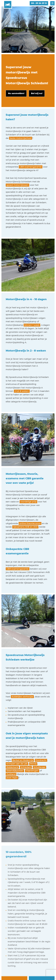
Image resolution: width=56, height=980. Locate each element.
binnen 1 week (32, 325)
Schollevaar (39, 767)
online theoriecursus (30, 523)
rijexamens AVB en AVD (25, 527)
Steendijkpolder (15, 771)
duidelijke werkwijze (22, 697)
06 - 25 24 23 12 (39, 3)
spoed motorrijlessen (17, 185)
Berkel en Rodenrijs (23, 760)
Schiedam (26, 767)
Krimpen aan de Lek (17, 764)
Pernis (33, 764)
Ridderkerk (12, 767)
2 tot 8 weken (22, 391)
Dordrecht (41, 760)
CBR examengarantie (31, 167)
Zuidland (11, 774)
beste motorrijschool (21, 138)
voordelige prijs (28, 502)
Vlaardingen (32, 771)
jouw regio (12, 778)
